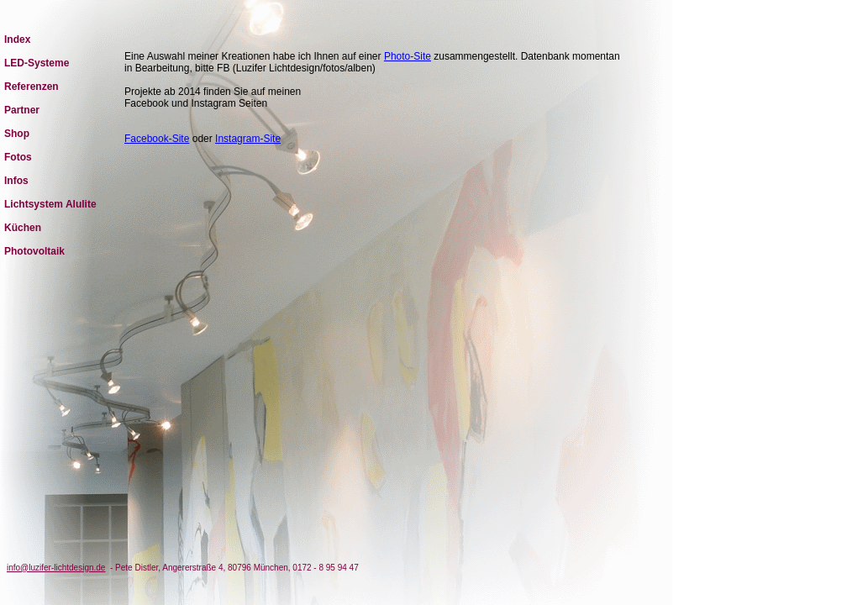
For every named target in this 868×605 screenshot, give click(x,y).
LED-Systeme (37, 63)
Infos (16, 181)
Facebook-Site (157, 139)
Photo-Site (408, 56)
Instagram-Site (248, 139)
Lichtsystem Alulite (50, 204)
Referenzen (32, 87)
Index (17, 39)
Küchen (23, 228)
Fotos (18, 157)
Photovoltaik (34, 251)
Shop (17, 134)
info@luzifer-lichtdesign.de (56, 568)
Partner (22, 110)
